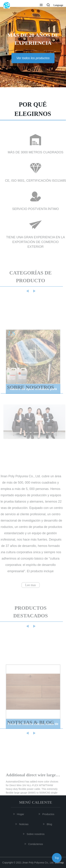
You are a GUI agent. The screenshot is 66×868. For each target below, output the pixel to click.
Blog (50, 824)
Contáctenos (36, 844)
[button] (41, 5)
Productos (49, 814)
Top (57, 857)
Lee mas (30, 585)
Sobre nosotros (36, 834)
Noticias (24, 824)
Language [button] (58, 5)
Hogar (21, 814)
